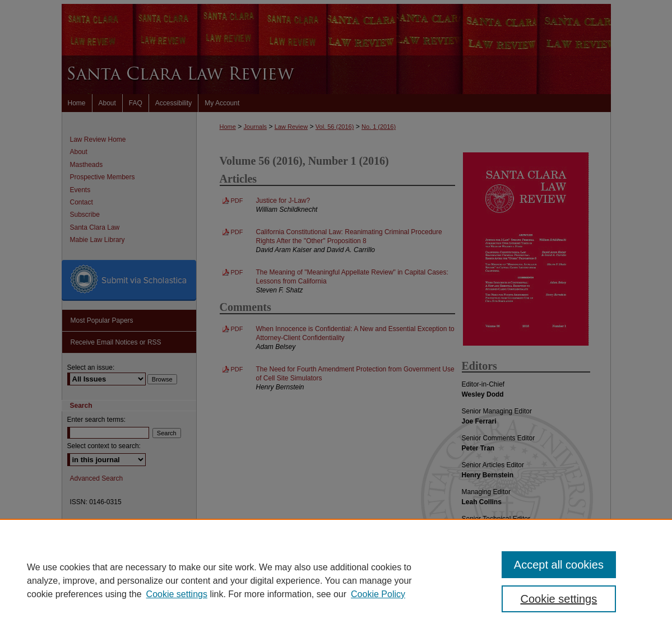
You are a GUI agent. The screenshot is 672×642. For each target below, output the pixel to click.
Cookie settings (177, 594)
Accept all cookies (559, 565)
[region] (336, 580)
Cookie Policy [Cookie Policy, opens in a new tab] (378, 594)
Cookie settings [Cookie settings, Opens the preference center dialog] (559, 599)
